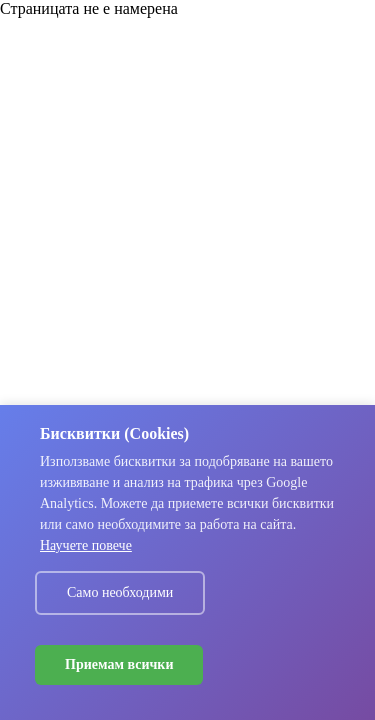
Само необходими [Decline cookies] (120, 592)
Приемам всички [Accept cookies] (119, 664)
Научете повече (86, 545)
